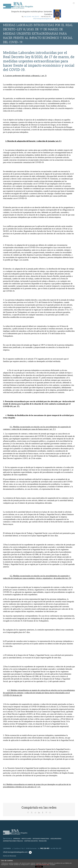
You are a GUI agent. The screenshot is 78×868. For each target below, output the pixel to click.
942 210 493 (28, 17)
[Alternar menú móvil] (74, 3)
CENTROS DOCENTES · (31, 841)
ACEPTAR (39, 867)
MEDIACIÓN (43, 841)
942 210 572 (36, 17)
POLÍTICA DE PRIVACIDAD (10, 856)
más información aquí (43, 865)
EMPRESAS (17, 839)
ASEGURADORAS (56, 839)
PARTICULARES (26, 839)
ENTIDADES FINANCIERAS (41, 839)
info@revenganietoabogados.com (43, 19)
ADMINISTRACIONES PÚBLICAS (13, 841)
